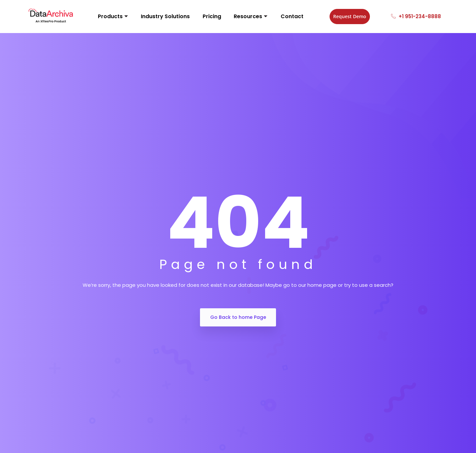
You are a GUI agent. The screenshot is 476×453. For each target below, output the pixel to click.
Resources (240, 16)
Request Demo (340, 16)
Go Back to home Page (238, 317)
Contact (278, 16)
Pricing (205, 16)
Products (114, 16)
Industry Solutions (163, 16)
